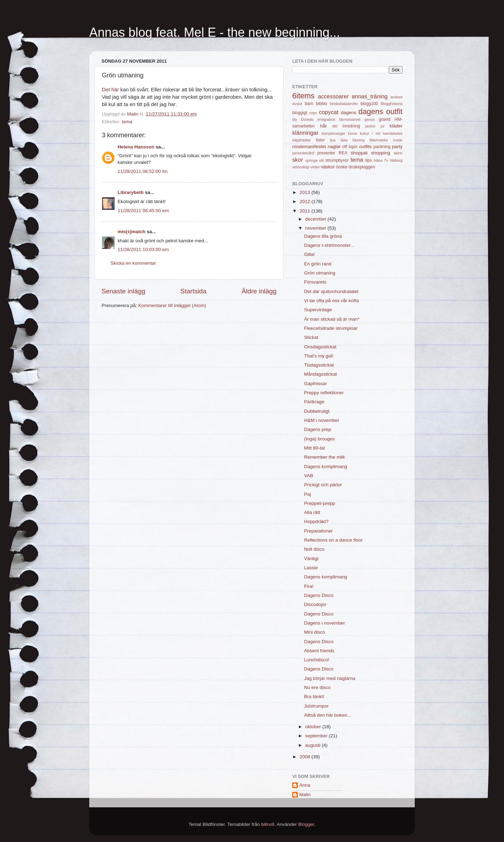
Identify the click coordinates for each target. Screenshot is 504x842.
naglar (334, 147)
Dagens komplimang (326, 467)
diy (295, 119)
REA (343, 153)
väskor (328, 167)
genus (369, 119)
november (316, 228)
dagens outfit (380, 112)
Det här (110, 90)
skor (298, 160)
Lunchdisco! (317, 660)
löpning (359, 140)
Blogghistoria (392, 104)
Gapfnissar (316, 384)
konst (353, 133)
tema (127, 122)
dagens (349, 113)
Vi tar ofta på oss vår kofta (332, 301)
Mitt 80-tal (314, 448)
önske (342, 167)
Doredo (307, 119)
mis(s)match (132, 232)
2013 (306, 192)
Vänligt (311, 559)
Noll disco (314, 549)
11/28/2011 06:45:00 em (143, 211)
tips (369, 160)
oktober (314, 727)
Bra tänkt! (314, 697)
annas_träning (370, 96)
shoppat (359, 153)
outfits (365, 147)
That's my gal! (319, 356)
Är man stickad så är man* (332, 319)
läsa (344, 140)
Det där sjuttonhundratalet (331, 291)
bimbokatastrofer (344, 104)
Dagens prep (318, 429)
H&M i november (322, 420)
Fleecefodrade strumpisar (331, 328)
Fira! (309, 586)
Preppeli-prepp (320, 503)
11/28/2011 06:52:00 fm (143, 171)
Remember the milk (325, 457)
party (397, 147)
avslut (297, 104)
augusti (313, 745)
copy (313, 113)
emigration (326, 119)
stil (321, 160)
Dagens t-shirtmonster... (329, 245)
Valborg (396, 160)
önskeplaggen (362, 167)
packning (382, 147)
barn (309, 104)
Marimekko (379, 140)
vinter (315, 167)
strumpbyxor (337, 160)
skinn (398, 153)
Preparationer (318, 531)
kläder (396, 126)
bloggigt (300, 113)
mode (398, 140)
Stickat (311, 337)
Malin (305, 795)
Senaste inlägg (123, 291)
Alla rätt (312, 512)
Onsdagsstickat (320, 347)
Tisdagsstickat (319, 365)
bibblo (321, 104)
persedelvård (303, 153)
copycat (329, 112)
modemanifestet (309, 147)
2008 (306, 757)
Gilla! (310, 254)
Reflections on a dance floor (333, 540)
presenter (326, 153)
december (316, 219)
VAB (309, 476)
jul (383, 126)
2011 (306, 211)
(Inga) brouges (320, 439)
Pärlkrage (314, 402)
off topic (350, 147)
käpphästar (302, 140)
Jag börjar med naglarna (330, 678)
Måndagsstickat (321, 374)
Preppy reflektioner (324, 393)
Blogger (306, 824)
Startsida (193, 291)
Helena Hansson (136, 147)
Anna (305, 785)
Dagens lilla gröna (323, 236)
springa (311, 160)
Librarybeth (131, 192)
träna (378, 160)
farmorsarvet (350, 119)
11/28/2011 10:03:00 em (143, 249)
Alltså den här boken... (328, 715)
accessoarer (333, 96)
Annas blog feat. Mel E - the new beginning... (215, 32)
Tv (386, 160)
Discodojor (315, 604)
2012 (306, 201)
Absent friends (319, 651)
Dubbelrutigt (317, 411)
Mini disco (315, 632)
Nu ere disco (317, 687)
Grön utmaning (320, 273)
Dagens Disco (319, 595)
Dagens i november (325, 623)
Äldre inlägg (259, 291)
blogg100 (369, 104)
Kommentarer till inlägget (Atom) (172, 305)
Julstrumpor (317, 706)
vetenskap (301, 167)
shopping (381, 153)
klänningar (305, 133)
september (317, 736)
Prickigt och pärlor (323, 485)
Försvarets (315, 282)
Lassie (311, 568)
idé (335, 126)
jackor (370, 126)
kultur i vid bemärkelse (381, 133)
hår (323, 126)
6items (303, 96)
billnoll (268, 824)
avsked (397, 97)
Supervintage (318, 310)
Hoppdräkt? (316, 521)
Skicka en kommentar (133, 263)
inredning (351, 126)
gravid (384, 119)
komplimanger (334, 133)
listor (321, 140)
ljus (333, 140)
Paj (308, 494)
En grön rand (318, 264)
